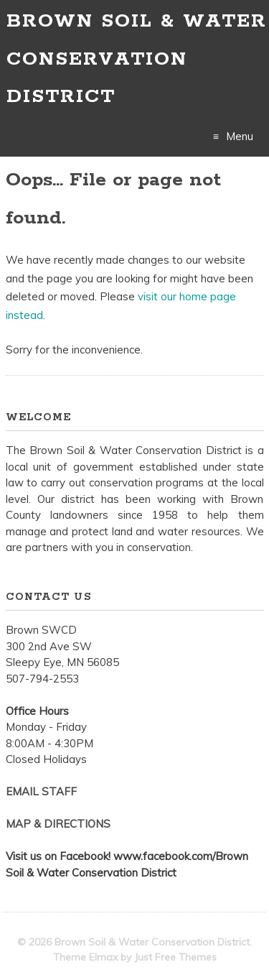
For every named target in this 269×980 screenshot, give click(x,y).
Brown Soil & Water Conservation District (137, 59)
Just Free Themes (175, 957)
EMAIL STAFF (41, 791)
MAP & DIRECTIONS (58, 824)
